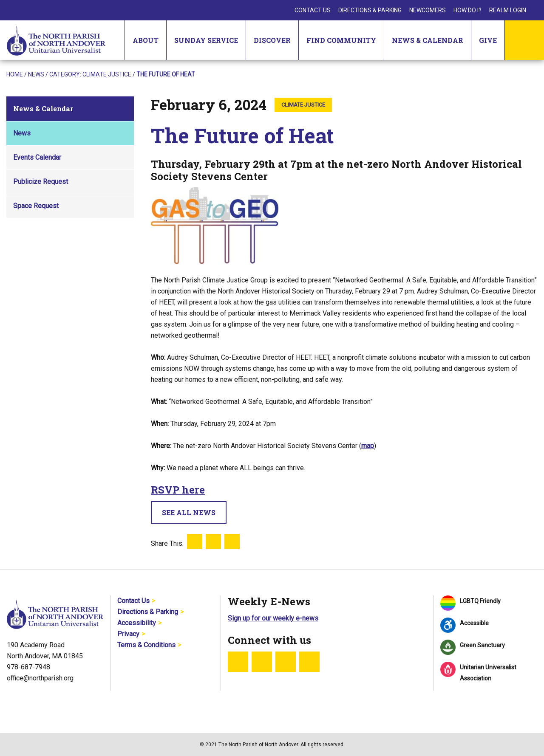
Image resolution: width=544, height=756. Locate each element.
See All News (189, 512)
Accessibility (137, 623)
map (368, 446)
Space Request (36, 206)
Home (15, 74)
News (36, 74)
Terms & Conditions (146, 645)
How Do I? (467, 10)
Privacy (128, 634)
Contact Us (313, 10)
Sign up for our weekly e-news (273, 618)
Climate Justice (107, 74)
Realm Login (508, 10)
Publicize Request (41, 182)
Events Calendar (37, 157)
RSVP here (178, 490)
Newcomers (428, 10)
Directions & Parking (370, 10)
